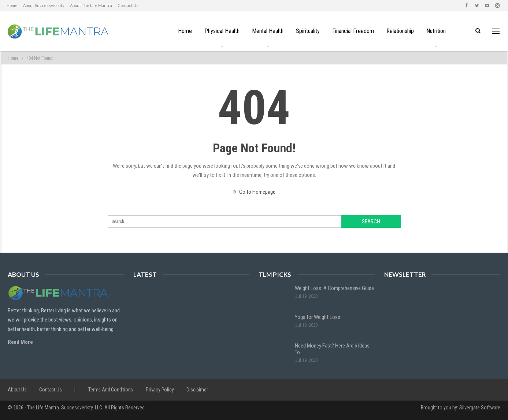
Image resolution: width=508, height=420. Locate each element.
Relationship (402, 31)
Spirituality (308, 31)
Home (12, 5)
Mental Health (267, 31)
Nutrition (439, 31)
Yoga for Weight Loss (318, 317)
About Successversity (44, 5)
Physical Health (220, 31)
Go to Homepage (254, 192)
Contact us (128, 5)
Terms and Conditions (111, 390)
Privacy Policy (160, 390)
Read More (20, 342)
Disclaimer (197, 390)
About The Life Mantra (91, 5)
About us (17, 390)
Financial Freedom (354, 31)
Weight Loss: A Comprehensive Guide (334, 288)
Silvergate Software (480, 408)
